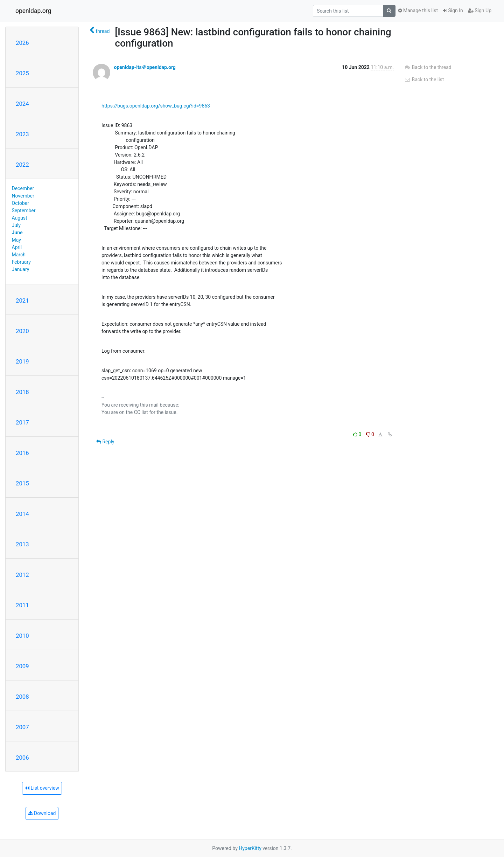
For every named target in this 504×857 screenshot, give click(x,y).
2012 (22, 575)
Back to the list (424, 80)
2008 (22, 697)
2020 (22, 331)
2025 (22, 73)
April (17, 247)
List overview (42, 788)
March (19, 255)
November (23, 196)
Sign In (453, 11)
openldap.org (33, 11)
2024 (22, 104)
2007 (22, 727)
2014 (22, 514)
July (16, 225)
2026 (22, 43)
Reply (105, 442)
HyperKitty (250, 848)
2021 (22, 300)
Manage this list (418, 11)
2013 (22, 544)
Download (42, 813)
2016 (22, 453)
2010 (22, 636)
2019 (22, 361)
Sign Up (480, 11)
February (21, 262)
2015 (22, 483)
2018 (22, 392)
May (16, 240)
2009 (22, 666)
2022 (22, 165)
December (23, 188)
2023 (22, 134)
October (20, 203)
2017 (22, 422)
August (20, 218)
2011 (22, 605)
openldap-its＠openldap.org (145, 67)
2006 (22, 758)
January (21, 269)
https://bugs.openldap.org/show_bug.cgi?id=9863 (156, 106)
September (24, 210)
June (17, 233)
